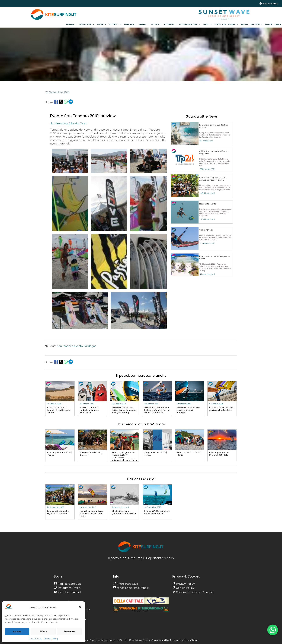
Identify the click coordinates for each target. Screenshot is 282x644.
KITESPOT (171, 24)
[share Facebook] (56, 102)
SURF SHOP (220, 24)
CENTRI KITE (87, 24)
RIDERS (233, 24)
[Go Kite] (54, 19)
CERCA (278, 24)
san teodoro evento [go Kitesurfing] (70, 346)
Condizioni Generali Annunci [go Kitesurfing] (194, 592)
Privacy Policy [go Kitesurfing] (185, 584)
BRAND (244, 24)
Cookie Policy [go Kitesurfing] (185, 588)
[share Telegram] (71, 102)
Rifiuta (43, 631)
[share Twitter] (61, 102)
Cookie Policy (36, 639)
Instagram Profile (69, 588)
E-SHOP (269, 24)
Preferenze (69, 631)
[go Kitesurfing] (202, 133)
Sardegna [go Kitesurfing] (90, 346)
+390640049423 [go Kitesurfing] (127, 584)
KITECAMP (130, 24)
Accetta (17, 631)
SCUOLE (157, 24)
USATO (207, 24)
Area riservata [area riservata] (269, 3)
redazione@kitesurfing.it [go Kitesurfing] (132, 588)
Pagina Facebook (69, 584)
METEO (144, 24)
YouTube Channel (69, 592)
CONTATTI (256, 24)
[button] (80, 607)
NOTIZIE (71, 24)
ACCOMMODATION (190, 24)
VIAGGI (102, 24)
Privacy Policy (51, 639)
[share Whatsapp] (66, 102)
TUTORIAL (115, 24)
